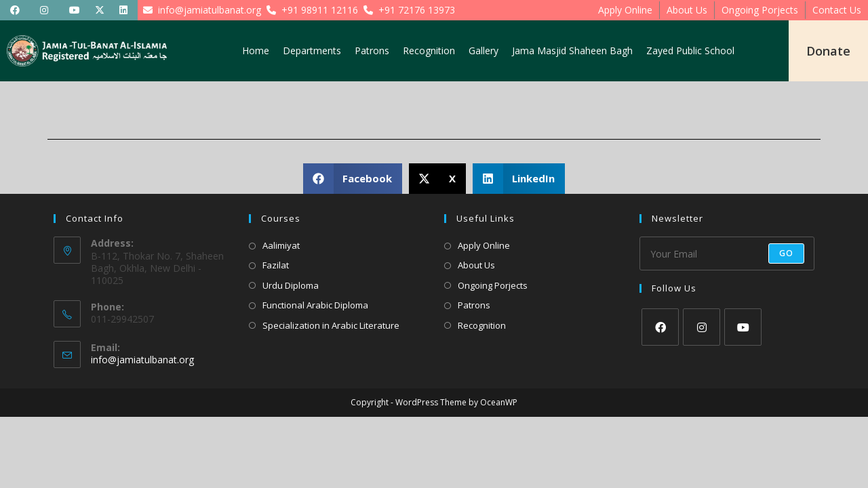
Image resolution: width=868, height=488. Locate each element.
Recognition (429, 50)
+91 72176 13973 (407, 10)
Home (256, 50)
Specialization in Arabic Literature (331, 325)
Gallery (484, 50)
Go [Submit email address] (786, 253)
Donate (828, 51)
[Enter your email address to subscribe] (727, 253)
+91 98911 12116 (310, 10)
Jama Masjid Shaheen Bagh (572, 50)
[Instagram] (702, 327)
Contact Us (837, 10)
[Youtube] (743, 327)
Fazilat (276, 265)
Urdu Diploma (291, 285)
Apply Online (625, 10)
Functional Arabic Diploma (315, 305)
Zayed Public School (690, 50)
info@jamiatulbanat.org (199, 10)
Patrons (372, 50)
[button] (353, 179)
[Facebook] (660, 327)
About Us (687, 10)
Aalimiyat (281, 245)
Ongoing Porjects (760, 10)
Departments (312, 50)
